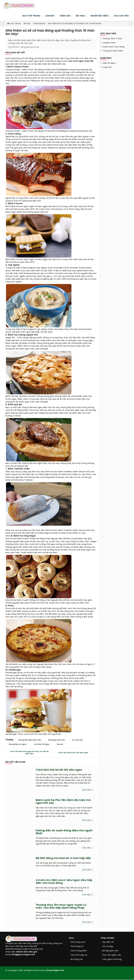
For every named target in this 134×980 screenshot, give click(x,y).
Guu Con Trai (121, 16)
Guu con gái (14, 24)
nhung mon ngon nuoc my (30, 740)
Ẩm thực (27, 24)
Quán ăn (107, 67)
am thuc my (77, 740)
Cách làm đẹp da (79, 955)
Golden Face (109, 43)
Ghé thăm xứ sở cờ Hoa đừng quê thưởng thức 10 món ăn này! (75, 24)
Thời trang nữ (77, 947)
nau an (60, 744)
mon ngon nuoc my (57, 740)
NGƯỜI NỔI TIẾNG (100, 16)
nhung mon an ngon (18, 744)
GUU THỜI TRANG (31, 16)
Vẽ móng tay (77, 960)
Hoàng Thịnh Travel (113, 39)
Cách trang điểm (79, 951)
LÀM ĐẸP (50, 16)
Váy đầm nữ (108, 942)
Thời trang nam (78, 942)
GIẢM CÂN (65, 16)
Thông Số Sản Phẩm (113, 51)
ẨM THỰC (80, 16)
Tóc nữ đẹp (108, 947)
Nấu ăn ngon (109, 63)
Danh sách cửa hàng (114, 47)
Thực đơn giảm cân (112, 955)
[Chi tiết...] (88, 790)
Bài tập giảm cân (110, 951)
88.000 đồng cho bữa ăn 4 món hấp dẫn (64, 858)
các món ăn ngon (42, 744)
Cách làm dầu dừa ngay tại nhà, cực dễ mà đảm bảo (29, 753)
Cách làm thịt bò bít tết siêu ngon (73, 753)
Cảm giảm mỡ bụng (112, 960)
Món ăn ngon (39, 24)
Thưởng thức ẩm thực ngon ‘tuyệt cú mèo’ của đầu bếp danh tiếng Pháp (61, 907)
